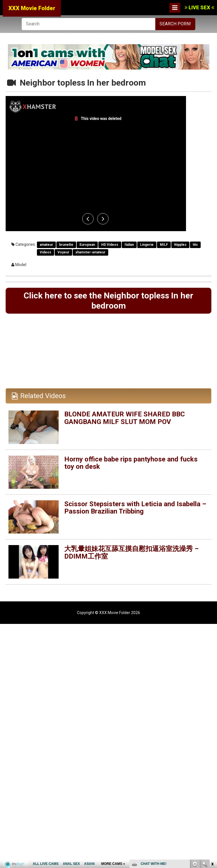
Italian (129, 245)
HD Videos (110, 245)
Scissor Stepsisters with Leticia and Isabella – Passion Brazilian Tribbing (135, 508)
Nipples (180, 245)
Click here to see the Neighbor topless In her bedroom (108, 301)
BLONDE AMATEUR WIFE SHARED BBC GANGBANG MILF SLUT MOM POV (125, 418)
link (212, 780)
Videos (46, 252)
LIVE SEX (199, 7)
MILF (164, 245)
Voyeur (63, 252)
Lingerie (147, 245)
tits (195, 245)
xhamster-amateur (90, 252)
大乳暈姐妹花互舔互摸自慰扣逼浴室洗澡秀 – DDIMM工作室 (131, 552)
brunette (66, 245)
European (87, 245)
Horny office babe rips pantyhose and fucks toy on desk (131, 463)
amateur (46, 245)
